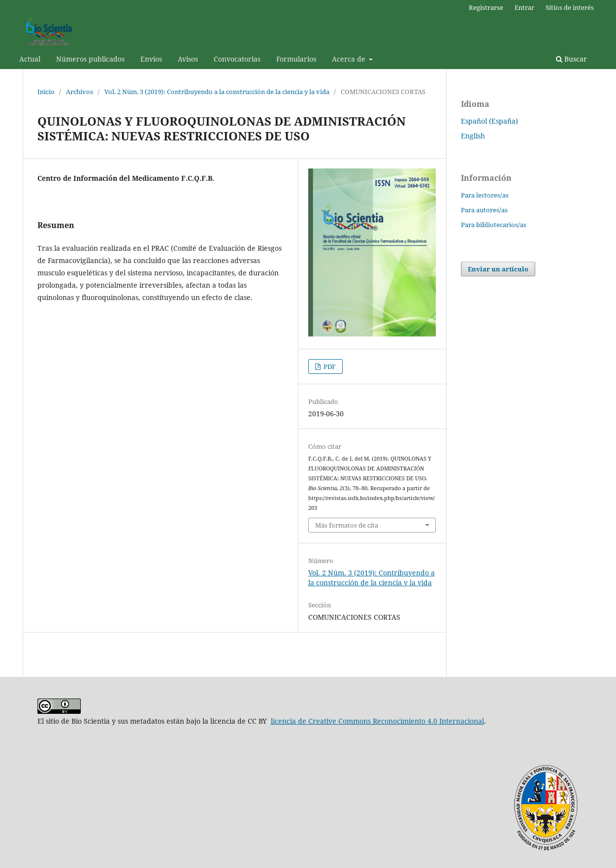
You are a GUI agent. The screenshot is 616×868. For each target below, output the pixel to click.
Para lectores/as (485, 195)
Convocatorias (237, 59)
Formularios (296, 59)
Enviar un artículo (498, 269)
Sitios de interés (570, 7)
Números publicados (90, 59)
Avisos (188, 59)
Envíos (151, 59)
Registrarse (486, 7)
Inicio (46, 92)
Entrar (524, 7)
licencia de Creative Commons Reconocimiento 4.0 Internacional (377, 721)
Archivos (80, 92)
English (473, 136)
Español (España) (489, 121)
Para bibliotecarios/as (494, 225)
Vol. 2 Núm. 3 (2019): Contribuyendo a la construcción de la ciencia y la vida (217, 92)
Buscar (571, 59)
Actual (30, 59)
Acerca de (350, 59)
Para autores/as (484, 210)
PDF (329, 367)
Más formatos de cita (347, 525)
